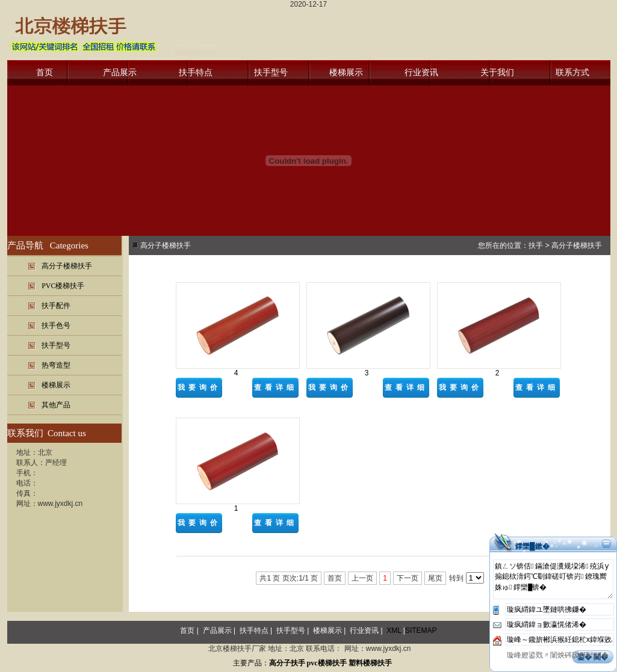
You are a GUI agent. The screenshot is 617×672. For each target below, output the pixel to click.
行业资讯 (421, 72)
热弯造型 (56, 365)
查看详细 (276, 387)
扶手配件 (56, 306)
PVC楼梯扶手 (63, 286)
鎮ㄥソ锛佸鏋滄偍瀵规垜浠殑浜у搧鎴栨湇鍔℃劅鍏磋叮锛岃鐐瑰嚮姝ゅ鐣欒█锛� (553, 579)
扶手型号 (271, 72)
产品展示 (120, 72)
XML (394, 630)
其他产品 (56, 405)
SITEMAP (421, 630)
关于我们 (497, 72)
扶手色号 (56, 325)
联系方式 (572, 72)
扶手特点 (196, 72)
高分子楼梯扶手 (67, 266)
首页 (45, 72)
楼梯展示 (346, 72)
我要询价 (199, 387)
